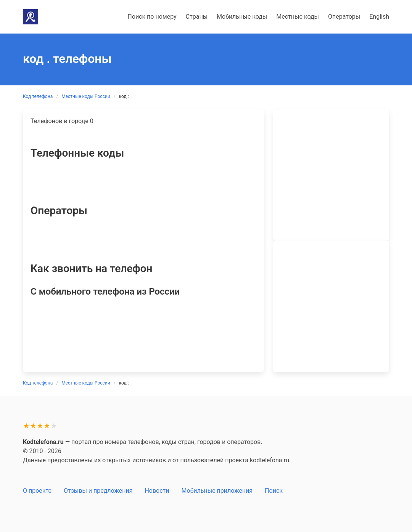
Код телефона (38, 96)
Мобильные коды (242, 17)
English (379, 17)
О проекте (37, 491)
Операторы (344, 17)
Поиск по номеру (152, 17)
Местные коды (298, 17)
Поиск (274, 491)
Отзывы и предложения (98, 491)
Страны (197, 17)
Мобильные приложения (217, 491)
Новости (157, 491)
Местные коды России (86, 96)
